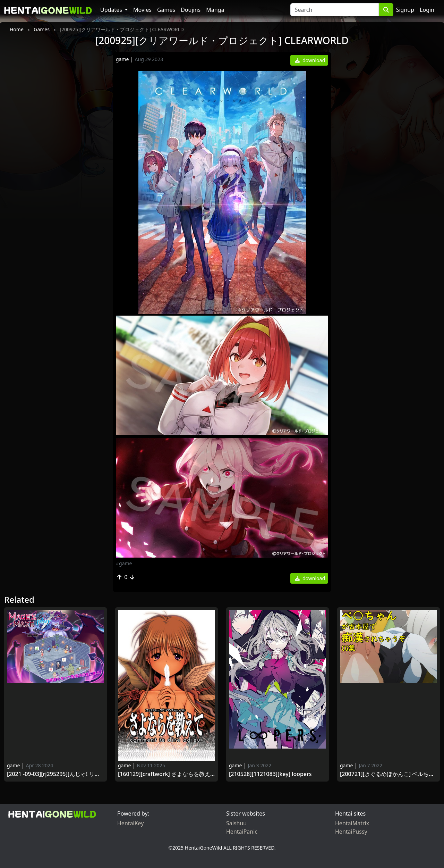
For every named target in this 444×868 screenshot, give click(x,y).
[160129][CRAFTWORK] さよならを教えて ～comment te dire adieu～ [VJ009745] (166, 774)
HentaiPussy (351, 832)
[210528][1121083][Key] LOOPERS (270, 774)
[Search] (335, 10)
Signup (405, 10)
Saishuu (236, 823)
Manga (215, 10)
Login (427, 10)
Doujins (191, 10)
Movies (142, 10)
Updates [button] (112, 10)
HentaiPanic (242, 832)
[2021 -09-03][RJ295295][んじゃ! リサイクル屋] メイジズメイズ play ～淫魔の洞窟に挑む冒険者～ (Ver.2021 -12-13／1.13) (55, 774)
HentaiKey (130, 823)
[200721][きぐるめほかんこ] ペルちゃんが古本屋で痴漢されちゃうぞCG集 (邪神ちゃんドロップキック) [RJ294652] (388, 774)
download (310, 60)
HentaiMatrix (352, 823)
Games (166, 10)
